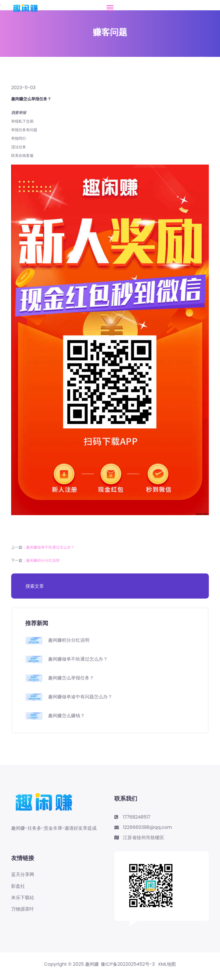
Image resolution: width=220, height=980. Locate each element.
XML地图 (167, 964)
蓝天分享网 (23, 875)
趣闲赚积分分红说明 (43, 560)
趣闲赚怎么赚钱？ (66, 716)
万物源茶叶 (23, 909)
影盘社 (18, 886)
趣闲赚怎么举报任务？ (71, 678)
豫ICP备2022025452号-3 (128, 964)
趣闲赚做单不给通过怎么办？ (50, 547)
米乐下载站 (23, 898)
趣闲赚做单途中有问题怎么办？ (80, 697)
